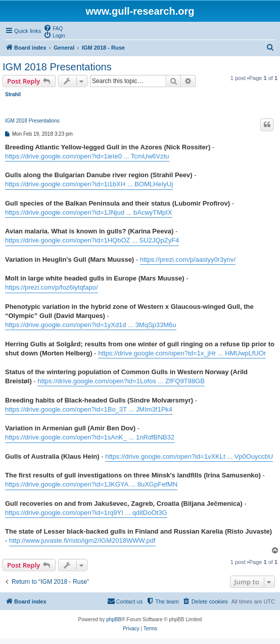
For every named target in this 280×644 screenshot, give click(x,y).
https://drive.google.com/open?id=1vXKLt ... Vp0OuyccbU (189, 456)
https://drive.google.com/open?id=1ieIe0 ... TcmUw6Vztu (87, 156)
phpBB (114, 619)
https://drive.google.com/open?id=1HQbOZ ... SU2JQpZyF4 (92, 240)
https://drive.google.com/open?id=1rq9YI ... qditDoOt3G (86, 513)
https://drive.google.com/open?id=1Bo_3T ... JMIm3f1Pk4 (89, 409)
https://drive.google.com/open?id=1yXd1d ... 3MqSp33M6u (91, 325)
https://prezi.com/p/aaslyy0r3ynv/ (188, 259)
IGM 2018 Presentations (57, 67)
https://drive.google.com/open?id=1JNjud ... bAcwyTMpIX (89, 212)
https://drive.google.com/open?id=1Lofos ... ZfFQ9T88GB (121, 381)
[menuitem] (53, 28)
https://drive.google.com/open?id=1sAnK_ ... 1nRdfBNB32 (90, 437)
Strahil (13, 94)
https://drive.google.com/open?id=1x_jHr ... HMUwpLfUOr (182, 353)
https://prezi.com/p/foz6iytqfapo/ (52, 287)
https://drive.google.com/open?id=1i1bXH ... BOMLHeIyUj (89, 184)
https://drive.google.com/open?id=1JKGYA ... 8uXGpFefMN (91, 484)
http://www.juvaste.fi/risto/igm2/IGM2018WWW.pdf (82, 540)
